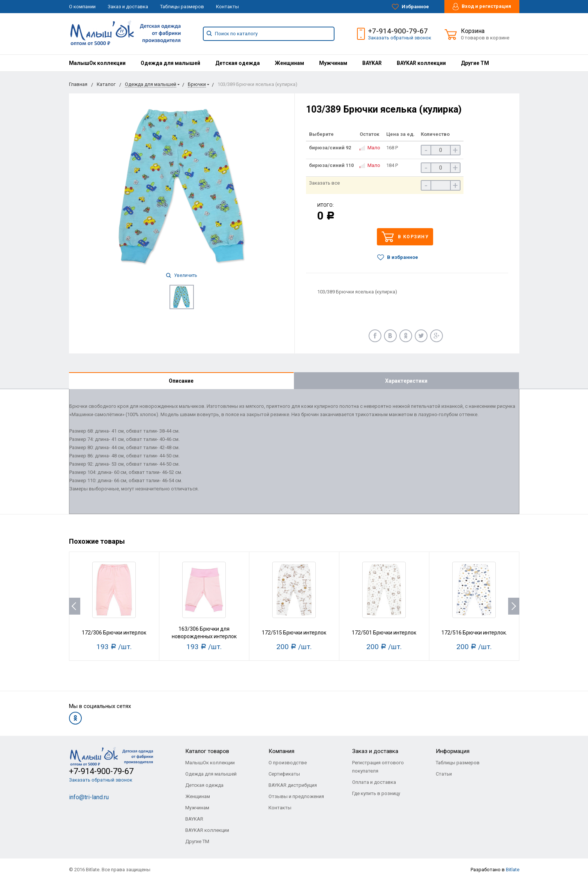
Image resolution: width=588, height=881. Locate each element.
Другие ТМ (475, 63)
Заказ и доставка (128, 7)
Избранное (410, 7)
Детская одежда (238, 63)
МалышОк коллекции (97, 63)
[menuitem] (97, 63)
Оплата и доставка (374, 782)
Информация (453, 751)
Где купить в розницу (376, 793)
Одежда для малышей (170, 63)
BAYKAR (372, 63)
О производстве (288, 763)
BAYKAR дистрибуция (293, 785)
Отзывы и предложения (296, 796)
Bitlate (513, 870)
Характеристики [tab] (406, 381)
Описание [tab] (181, 381)
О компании (82, 7)
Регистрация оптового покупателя (378, 767)
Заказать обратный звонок (400, 38)
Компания (281, 751)
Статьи (444, 774)
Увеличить (181, 275)
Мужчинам (333, 63)
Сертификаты (284, 774)
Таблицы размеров (182, 7)
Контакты (227, 7)
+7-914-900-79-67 (398, 31)
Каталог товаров (207, 751)
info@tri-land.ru (89, 797)
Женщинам (289, 63)
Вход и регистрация (482, 7)
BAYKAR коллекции (421, 63)
